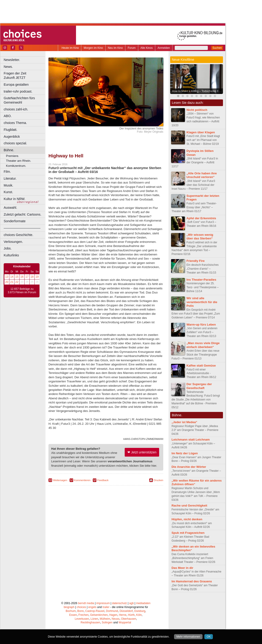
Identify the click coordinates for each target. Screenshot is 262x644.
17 (27, 277)
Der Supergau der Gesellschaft (199, 386)
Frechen (84, 615)
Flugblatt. (10, 130)
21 (12, 282)
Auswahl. (10, 208)
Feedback (103, 480)
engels (92, 607)
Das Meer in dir (182, 568)
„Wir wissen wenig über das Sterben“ (200, 237)
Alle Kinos (147, 48)
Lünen (94, 619)
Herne (123, 615)
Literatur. (10, 178)
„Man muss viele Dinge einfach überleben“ (203, 345)
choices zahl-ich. (16, 109)
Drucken (159, 480)
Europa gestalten (16, 85)
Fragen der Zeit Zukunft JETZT (25, 75)
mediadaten (143, 603)
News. (8, 67)
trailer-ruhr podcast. (18, 91)
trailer (106, 607)
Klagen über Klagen (201, 132)
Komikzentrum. (16, 166)
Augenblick (12, 137)
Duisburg (140, 611)
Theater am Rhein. (18, 161)
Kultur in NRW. (14, 199)
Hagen (113, 615)
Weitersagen (60, 480)
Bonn (81, 611)
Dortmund (112, 611)
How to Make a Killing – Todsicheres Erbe (197, 91)
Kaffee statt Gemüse (201, 366)
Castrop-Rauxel (95, 611)
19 (37, 277)
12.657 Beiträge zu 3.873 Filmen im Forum (22, 291)
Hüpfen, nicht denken (187, 519)
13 (7, 277)
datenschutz (120, 603)
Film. (7, 172)
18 (32, 277)
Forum (132, 48)
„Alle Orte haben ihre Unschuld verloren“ (202, 175)
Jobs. (8, 248)
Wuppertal (125, 622)
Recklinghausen (90, 622)
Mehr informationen (188, 637)
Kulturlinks (11, 255)
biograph (69, 607)
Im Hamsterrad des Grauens (192, 581)
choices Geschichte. (18, 235)
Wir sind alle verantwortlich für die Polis (202, 302)
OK (209, 637)
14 (12, 277)
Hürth (131, 615)
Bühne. (9, 150)
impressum (103, 603)
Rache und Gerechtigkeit (189, 506)
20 (7, 282)
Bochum (71, 611)
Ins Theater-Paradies (201, 280)
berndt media (86, 603)
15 (17, 277)
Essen (73, 615)
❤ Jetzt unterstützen (142, 452)
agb (132, 603)
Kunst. (8, 192)
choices (81, 607)
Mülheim (105, 619)
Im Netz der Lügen (185, 453)
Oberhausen (129, 619)
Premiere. (13, 156)
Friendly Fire (196, 261)
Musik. (8, 185)
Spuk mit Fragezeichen (188, 533)
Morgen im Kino (93, 48)
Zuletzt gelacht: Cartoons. (23, 214)
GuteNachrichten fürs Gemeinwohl (19, 100)
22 (17, 282)
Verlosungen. (13, 242)
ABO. (8, 116)
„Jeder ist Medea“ (184, 422)
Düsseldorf (126, 611)
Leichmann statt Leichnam (191, 440)
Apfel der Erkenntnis (201, 218)
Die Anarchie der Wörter (189, 467)
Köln (139, 615)
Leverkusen (82, 619)
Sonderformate (15, 221)
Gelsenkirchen (99, 615)
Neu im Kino (115, 48)
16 (22, 277)
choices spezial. (15, 143)
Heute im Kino (70, 48)
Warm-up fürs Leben (201, 325)
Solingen (107, 622)
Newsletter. (12, 60)
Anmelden (164, 48)
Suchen (217, 48)
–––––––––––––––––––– (22, 228)
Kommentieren (82, 480)
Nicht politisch (197, 110)
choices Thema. (15, 123)
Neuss (116, 619)
